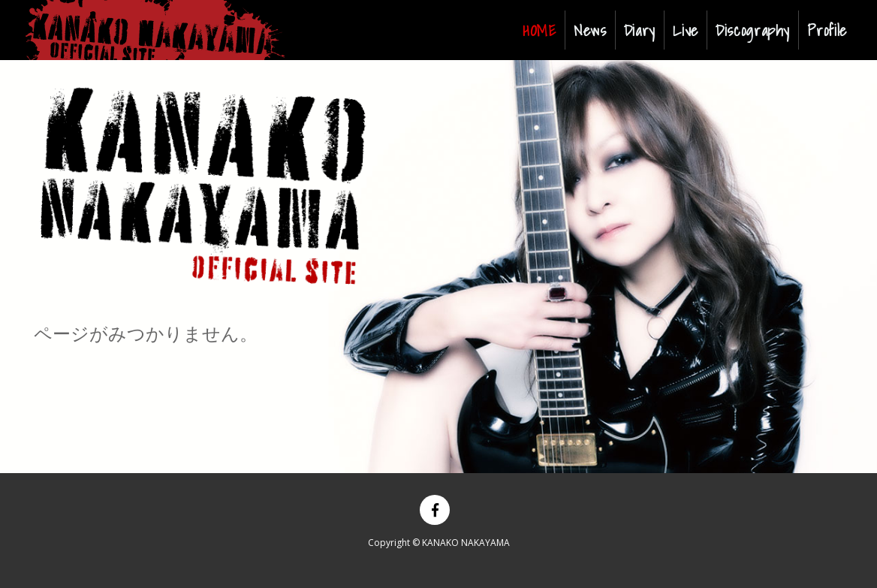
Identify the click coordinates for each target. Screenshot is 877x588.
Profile (827, 30)
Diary (640, 30)
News (590, 30)
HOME (542, 30)
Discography (753, 30)
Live (686, 30)
